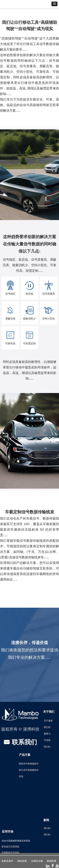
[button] (54, 4)
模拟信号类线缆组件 (29, 764)
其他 (21, 776)
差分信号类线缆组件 (29, 770)
